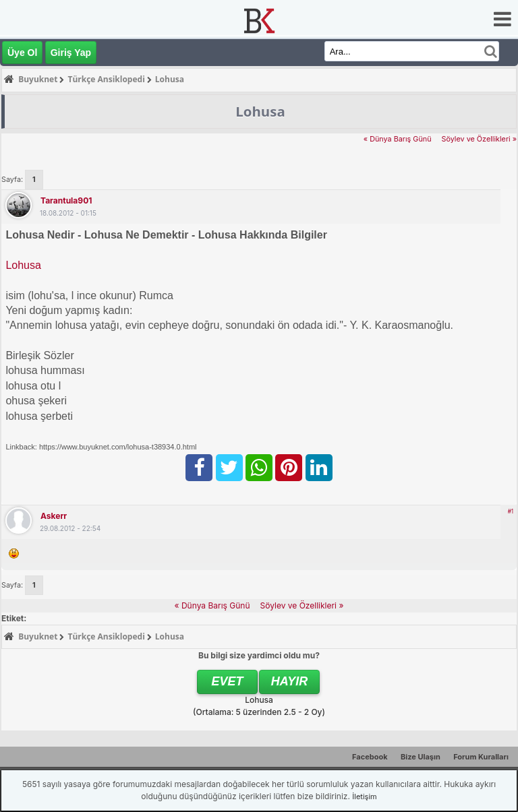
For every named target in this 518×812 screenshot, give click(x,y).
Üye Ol (22, 53)
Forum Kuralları (481, 757)
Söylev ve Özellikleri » (479, 139)
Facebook (370, 757)
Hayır (290, 681)
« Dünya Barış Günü (398, 139)
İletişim (364, 797)
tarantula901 (66, 200)
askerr (54, 516)
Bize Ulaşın (421, 757)
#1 (511, 511)
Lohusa (23, 265)
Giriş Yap (71, 53)
